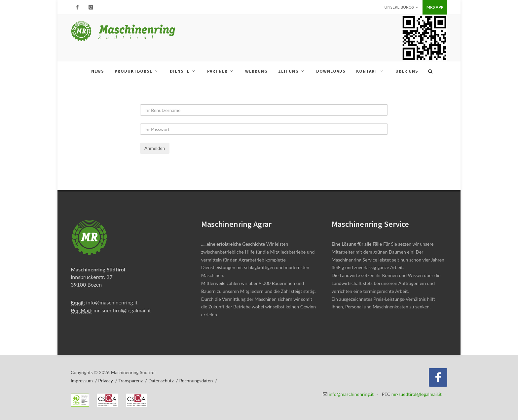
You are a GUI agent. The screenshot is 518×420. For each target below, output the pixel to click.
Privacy (106, 381)
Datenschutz (161, 381)
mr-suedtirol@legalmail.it (122, 310)
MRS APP (435, 7)
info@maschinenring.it (112, 302)
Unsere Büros (401, 7)
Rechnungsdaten (196, 381)
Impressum (82, 381)
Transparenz (131, 381)
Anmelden (155, 148)
